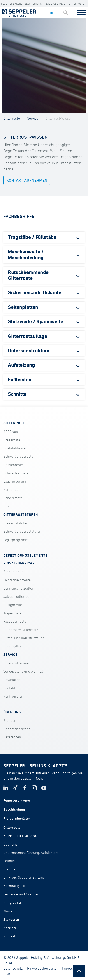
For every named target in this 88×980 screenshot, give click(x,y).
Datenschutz (13, 968)
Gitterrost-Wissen (59, 118)
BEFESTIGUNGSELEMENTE (25, 555)
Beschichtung (33, 4)
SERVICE (10, 654)
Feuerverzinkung (12, 4)
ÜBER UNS (12, 712)
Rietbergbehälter (55, 4)
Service (33, 118)
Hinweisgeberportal (42, 968)
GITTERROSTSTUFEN (21, 514)
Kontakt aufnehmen (27, 180)
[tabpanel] (44, 66)
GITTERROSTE (15, 423)
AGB (7, 974)
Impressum (71, 968)
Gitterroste (76, 4)
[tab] (44, 237)
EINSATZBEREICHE (19, 563)
